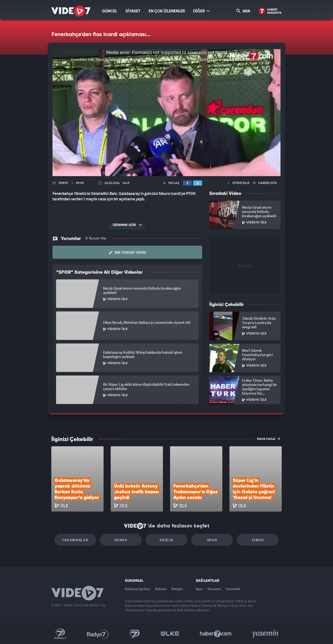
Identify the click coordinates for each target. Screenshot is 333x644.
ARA (243, 11)
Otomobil (233, 589)
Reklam (161, 589)
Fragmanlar (75, 540)
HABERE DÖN (265, 183)
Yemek (258, 540)
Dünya (121, 540)
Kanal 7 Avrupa (135, 634)
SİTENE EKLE (238, 183)
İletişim (177, 589)
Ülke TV (170, 634)
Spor (212, 540)
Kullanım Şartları (138, 589)
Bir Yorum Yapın (127, 253)
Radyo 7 (98, 634)
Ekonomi (214, 589)
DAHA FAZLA (269, 439)
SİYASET (133, 11)
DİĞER (201, 11)
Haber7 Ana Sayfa (270, 11)
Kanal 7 (60, 634)
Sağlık (166, 540)
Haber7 (216, 634)
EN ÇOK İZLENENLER (167, 11)
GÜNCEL (109, 11)
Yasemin (266, 634)
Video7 (63, 183)
